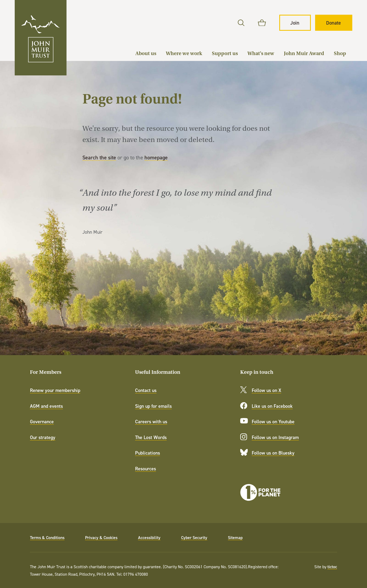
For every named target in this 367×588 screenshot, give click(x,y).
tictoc (332, 567)
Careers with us (151, 422)
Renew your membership (55, 390)
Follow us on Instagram (275, 437)
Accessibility (149, 537)
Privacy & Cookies (101, 537)
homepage (156, 157)
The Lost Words (151, 437)
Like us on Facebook (272, 406)
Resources (146, 469)
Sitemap (235, 537)
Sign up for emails (153, 406)
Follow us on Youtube (273, 422)
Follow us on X (266, 390)
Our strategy (43, 437)
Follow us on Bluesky (273, 453)
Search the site (99, 157)
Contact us (146, 390)
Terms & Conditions (47, 537)
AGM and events (46, 406)
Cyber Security (194, 537)
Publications (148, 453)
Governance (42, 422)
